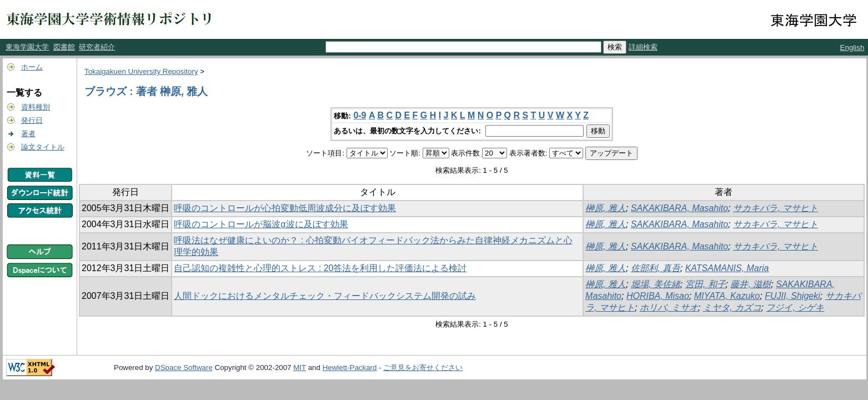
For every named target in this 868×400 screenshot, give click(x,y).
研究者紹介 (97, 47)
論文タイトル (43, 147)
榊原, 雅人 (606, 208)
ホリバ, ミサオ (669, 307)
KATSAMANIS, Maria (727, 268)
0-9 (360, 115)
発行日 (32, 120)
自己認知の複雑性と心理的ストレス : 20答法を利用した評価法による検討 (320, 268)
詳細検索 (643, 47)
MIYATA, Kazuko (727, 296)
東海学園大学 (27, 47)
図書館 (64, 47)
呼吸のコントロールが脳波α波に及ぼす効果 (261, 224)
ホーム (32, 67)
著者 (28, 134)
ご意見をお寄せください (423, 367)
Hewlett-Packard (350, 367)
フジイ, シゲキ (795, 307)
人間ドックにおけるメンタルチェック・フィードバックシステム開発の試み (325, 296)
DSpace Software (184, 367)
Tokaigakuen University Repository (141, 71)
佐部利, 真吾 (656, 268)
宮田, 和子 (706, 284)
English (852, 47)
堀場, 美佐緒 (656, 284)
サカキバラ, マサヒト (776, 208)
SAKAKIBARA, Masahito (679, 208)
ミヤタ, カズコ (732, 307)
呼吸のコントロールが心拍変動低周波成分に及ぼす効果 (285, 208)
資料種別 (36, 107)
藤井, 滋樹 (751, 284)
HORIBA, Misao (658, 296)
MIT (300, 367)
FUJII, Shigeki (792, 296)
